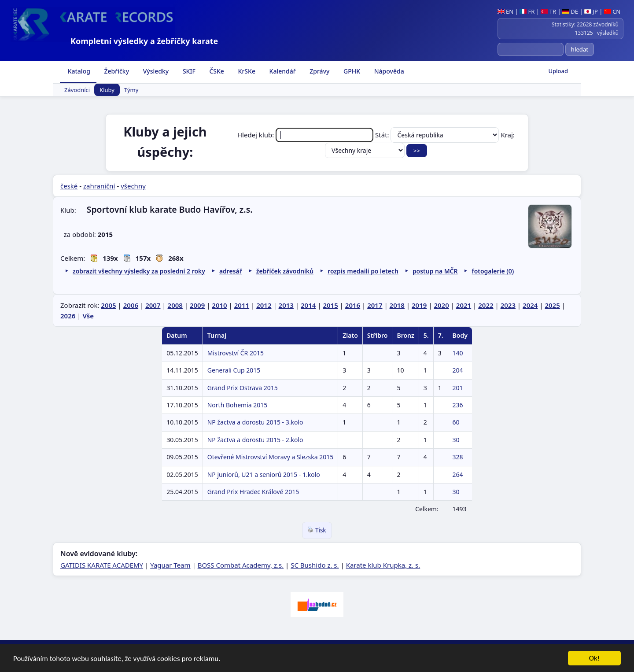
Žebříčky (116, 71)
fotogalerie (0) (493, 271)
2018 (397, 305)
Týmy (131, 90)
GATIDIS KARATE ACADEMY (102, 565)
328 (458, 457)
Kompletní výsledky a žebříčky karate (144, 41)
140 (458, 353)
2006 (131, 305)
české (69, 186)
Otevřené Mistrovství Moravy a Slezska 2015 (271, 457)
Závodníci (77, 90)
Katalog (78, 71)
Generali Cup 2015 (234, 370)
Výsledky (155, 71)
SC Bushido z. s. (315, 565)
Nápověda (388, 71)
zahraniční (99, 186)
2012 (264, 305)
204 (458, 370)
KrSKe (246, 71)
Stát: (438, 135)
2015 (330, 305)
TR (548, 11)
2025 (552, 305)
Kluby (107, 90)
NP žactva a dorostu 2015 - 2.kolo (255, 440)
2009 (197, 305)
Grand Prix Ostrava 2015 (243, 388)
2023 (508, 305)
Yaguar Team (170, 565)
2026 (68, 316)
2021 (464, 305)
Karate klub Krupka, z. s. (383, 565)
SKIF (188, 71)
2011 (242, 305)
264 (458, 474)
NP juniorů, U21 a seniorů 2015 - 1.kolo (264, 474)
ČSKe (216, 71)
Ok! (595, 659)
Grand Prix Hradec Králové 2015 (253, 492)
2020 (441, 305)
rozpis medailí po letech (363, 271)
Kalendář (282, 71)
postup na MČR (435, 271)
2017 (375, 305)
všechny (133, 186)
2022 (486, 305)
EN (506, 11)
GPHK (351, 71)
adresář (231, 271)
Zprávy (319, 71)
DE (570, 11)
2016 (353, 305)
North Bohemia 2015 (238, 405)
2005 (108, 305)
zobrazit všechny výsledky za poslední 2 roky (139, 271)
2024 (530, 305)
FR (527, 11)
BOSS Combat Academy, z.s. (241, 565)
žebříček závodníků (285, 271)
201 (458, 388)
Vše (88, 316)
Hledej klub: (306, 135)
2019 (419, 305)
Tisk (317, 530)
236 (458, 405)
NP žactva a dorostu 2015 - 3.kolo (255, 422)
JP (591, 11)
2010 (219, 305)
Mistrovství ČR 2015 (236, 353)
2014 (308, 305)
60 (456, 422)
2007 (153, 305)
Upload (558, 71)
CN (612, 11)
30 (456, 440)
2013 (286, 305)
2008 (175, 305)
